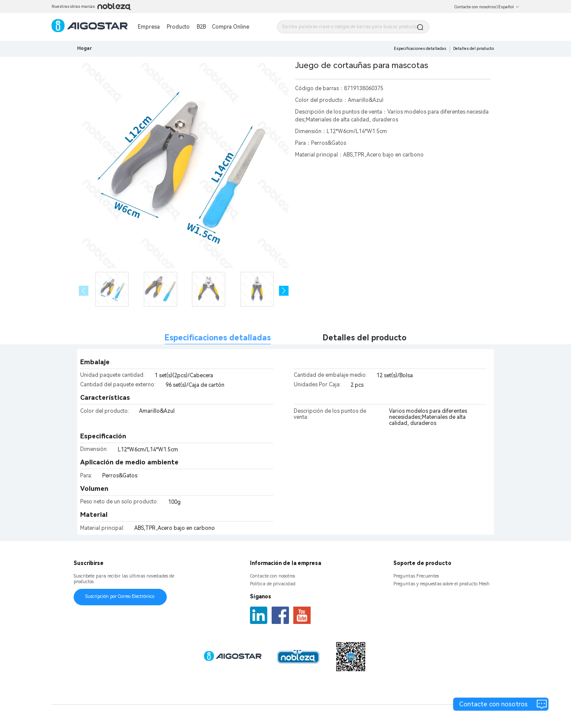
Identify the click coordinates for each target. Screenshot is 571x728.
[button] (284, 291)
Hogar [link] (84, 48)
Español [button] (509, 7)
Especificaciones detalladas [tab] (218, 338)
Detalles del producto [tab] (365, 338)
